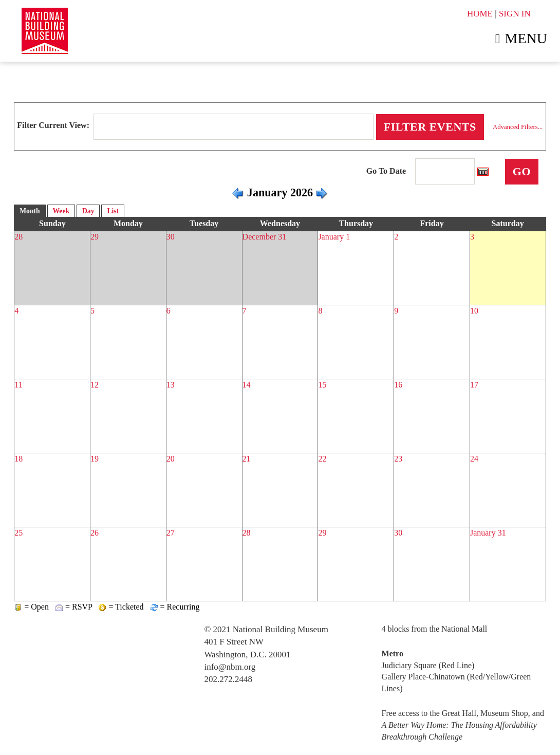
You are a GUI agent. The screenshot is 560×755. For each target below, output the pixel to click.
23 (398, 459)
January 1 (334, 237)
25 (18, 533)
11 (18, 385)
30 (171, 237)
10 (474, 311)
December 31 (265, 237)
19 (95, 459)
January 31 (488, 533)
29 (95, 237)
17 (474, 385)
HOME (480, 14)
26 (95, 533)
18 (18, 459)
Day (88, 211)
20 (171, 459)
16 (398, 385)
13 (171, 385)
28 (18, 237)
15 (322, 385)
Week (61, 211)
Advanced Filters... (518, 127)
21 (247, 459)
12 (95, 385)
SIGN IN (515, 14)
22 (322, 459)
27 (171, 533)
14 (247, 385)
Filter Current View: (53, 125)
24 (474, 459)
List (113, 211)
